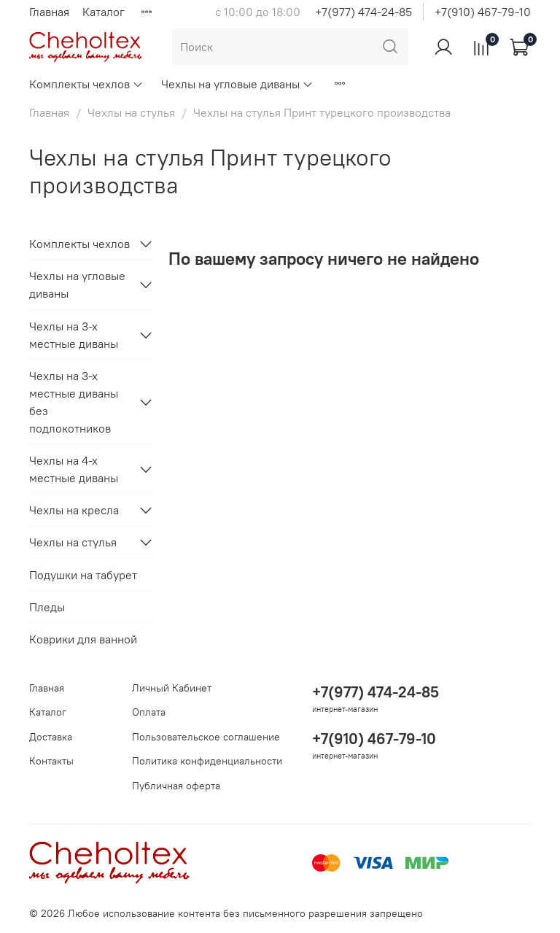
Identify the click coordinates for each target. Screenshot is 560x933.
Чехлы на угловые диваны (237, 84)
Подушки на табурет (83, 575)
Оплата (149, 712)
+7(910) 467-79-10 (483, 12)
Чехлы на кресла (74, 510)
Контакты (51, 761)
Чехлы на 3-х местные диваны (74, 335)
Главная (49, 12)
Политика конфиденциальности (207, 761)
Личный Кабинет (172, 688)
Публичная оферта (176, 786)
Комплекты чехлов (86, 84)
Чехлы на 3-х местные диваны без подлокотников (74, 402)
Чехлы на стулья (131, 112)
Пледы (47, 607)
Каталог (104, 12)
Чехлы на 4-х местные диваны (74, 469)
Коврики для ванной (83, 639)
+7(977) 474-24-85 (363, 12)
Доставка (51, 737)
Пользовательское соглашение (206, 737)
